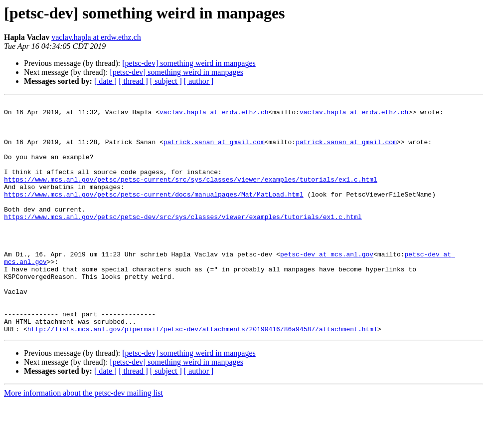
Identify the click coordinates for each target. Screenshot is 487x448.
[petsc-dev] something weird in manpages (189, 63)
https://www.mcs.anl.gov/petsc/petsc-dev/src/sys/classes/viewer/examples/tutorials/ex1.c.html (183, 240)
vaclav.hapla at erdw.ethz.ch (96, 37)
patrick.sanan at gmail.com (214, 151)
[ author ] (199, 81)
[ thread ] (133, 81)
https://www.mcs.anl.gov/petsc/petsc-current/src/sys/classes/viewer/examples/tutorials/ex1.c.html (191, 196)
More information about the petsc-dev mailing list (83, 439)
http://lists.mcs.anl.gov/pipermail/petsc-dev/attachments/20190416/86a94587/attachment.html (202, 375)
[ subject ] (166, 81)
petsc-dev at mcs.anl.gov (327, 285)
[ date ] (105, 81)
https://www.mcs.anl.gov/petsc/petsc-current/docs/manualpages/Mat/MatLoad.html (154, 214)
